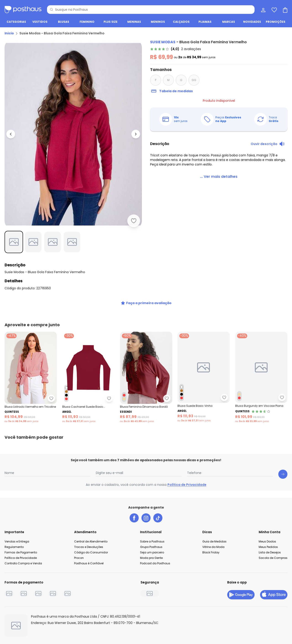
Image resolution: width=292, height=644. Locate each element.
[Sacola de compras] (285, 10)
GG (194, 80)
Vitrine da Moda (213, 547)
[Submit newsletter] (283, 474)
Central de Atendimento (91, 541)
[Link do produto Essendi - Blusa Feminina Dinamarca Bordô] (146, 377)
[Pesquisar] (52, 10)
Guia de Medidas (214, 541)
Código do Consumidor (91, 552)
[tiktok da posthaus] (158, 518)
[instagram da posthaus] (146, 518)
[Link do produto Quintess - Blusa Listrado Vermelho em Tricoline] (31, 377)
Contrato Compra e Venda (23, 563)
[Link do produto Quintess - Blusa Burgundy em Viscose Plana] (261, 377)
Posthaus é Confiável (89, 563)
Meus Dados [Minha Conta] (267, 541)
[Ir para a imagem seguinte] (136, 134)
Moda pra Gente (151, 558)
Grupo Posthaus (151, 547)
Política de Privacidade (187, 484)
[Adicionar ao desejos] (134, 221)
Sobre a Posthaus (152, 541)
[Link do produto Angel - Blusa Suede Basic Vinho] (204, 377)
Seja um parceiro (152, 552)
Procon (79, 558)
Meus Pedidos (268, 547)
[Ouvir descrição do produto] (268, 144)
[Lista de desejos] (274, 10)
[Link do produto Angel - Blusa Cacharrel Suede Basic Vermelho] (88, 377)
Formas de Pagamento (21, 552)
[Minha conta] (263, 10)
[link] (176, 49)
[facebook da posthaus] (134, 518)
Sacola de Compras (273, 558)
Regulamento (14, 547)
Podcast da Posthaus (155, 563)
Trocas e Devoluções (89, 547)
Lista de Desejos (270, 552)
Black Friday (211, 552)
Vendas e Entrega (17, 541)
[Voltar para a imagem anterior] (11, 134)
